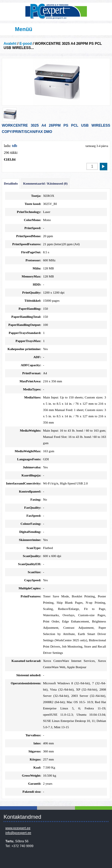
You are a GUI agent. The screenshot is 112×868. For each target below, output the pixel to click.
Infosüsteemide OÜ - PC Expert (56, 12)
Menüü (24, 29)
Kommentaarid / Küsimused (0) (45, 183)
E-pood (26, 44)
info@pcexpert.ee (18, 833)
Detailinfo (11, 183)
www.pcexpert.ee (18, 828)
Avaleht (10, 44)
